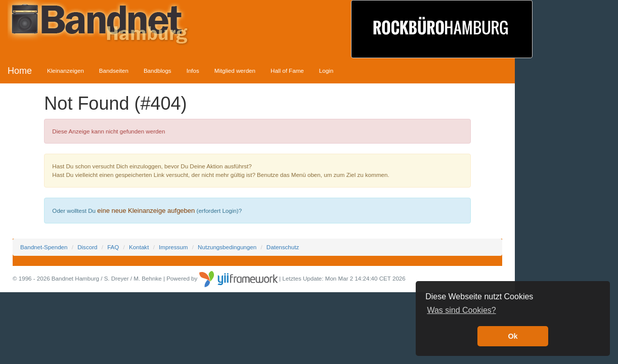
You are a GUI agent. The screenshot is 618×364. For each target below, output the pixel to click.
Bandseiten (114, 71)
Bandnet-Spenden (44, 247)
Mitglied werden (235, 71)
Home (20, 71)
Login (326, 71)
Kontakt (139, 247)
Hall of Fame (287, 71)
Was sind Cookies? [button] (461, 310)
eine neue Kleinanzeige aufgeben (146, 211)
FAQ (113, 247)
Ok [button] (513, 336)
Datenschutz (283, 247)
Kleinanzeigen (65, 71)
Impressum (173, 247)
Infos (193, 71)
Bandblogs (158, 71)
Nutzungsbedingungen (227, 247)
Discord (87, 247)
